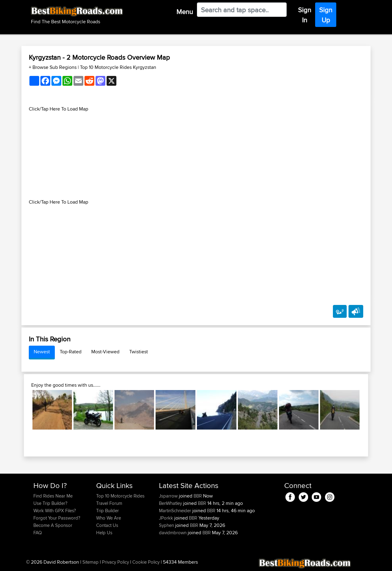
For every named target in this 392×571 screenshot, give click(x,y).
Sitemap (90, 562)
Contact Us (107, 525)
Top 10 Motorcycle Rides (120, 496)
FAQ (38, 533)
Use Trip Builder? (50, 503)
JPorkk (167, 518)
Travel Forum (109, 503)
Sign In (305, 15)
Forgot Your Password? (57, 518)
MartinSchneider (176, 511)
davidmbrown (173, 533)
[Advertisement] (196, 156)
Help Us (104, 533)
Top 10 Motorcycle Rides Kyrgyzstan (118, 67)
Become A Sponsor (53, 525)
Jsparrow (169, 496)
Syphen (167, 525)
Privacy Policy (115, 562)
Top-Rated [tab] (71, 352)
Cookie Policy (146, 562)
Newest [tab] (42, 352)
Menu (185, 12)
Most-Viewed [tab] (105, 352)
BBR (198, 496)
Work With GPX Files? (55, 511)
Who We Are (109, 518)
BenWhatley (171, 503)
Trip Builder (107, 511)
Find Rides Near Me (53, 496)
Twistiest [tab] (139, 352)
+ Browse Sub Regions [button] (53, 67)
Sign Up (326, 15)
